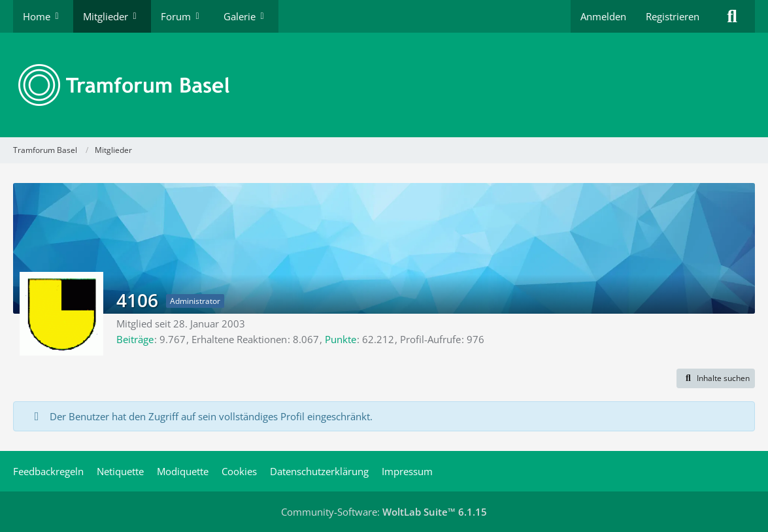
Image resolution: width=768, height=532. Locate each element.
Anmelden (603, 16)
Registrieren (673, 16)
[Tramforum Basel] (384, 85)
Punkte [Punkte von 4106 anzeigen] (341, 339)
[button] (716, 378)
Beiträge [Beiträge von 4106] (135, 339)
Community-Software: (384, 512)
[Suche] (732, 16)
